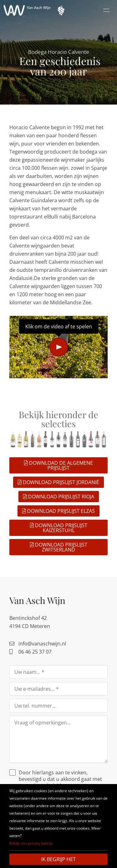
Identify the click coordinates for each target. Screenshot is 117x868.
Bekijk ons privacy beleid (31, 843)
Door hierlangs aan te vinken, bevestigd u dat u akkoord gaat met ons (60, 779)
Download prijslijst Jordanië (58, 482)
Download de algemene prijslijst (58, 465)
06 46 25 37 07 (30, 652)
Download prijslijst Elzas (58, 511)
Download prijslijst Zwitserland (59, 547)
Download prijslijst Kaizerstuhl (59, 528)
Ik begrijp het (58, 859)
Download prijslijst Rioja (59, 497)
